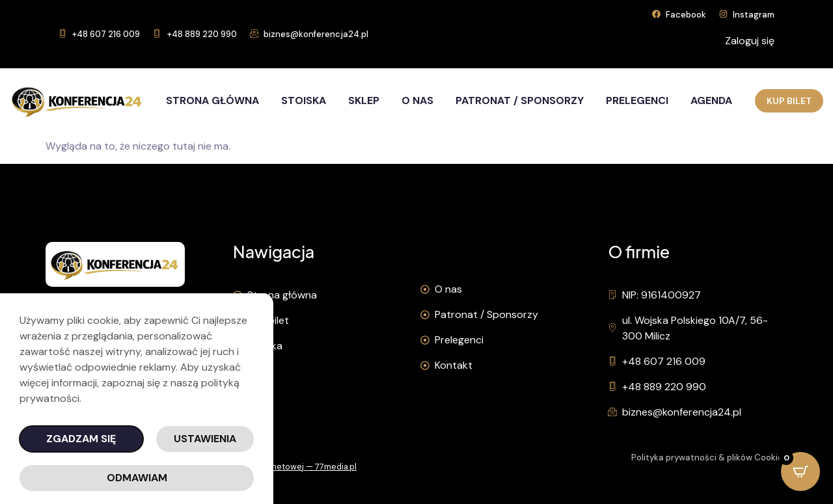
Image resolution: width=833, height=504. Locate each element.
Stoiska (304, 100)
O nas (417, 100)
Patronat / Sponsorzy (520, 100)
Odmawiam (137, 478)
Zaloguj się (750, 41)
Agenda (711, 100)
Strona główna (212, 100)
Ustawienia (205, 439)
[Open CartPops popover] (800, 471)
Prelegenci (637, 100)
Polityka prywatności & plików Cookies (709, 458)
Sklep (364, 100)
